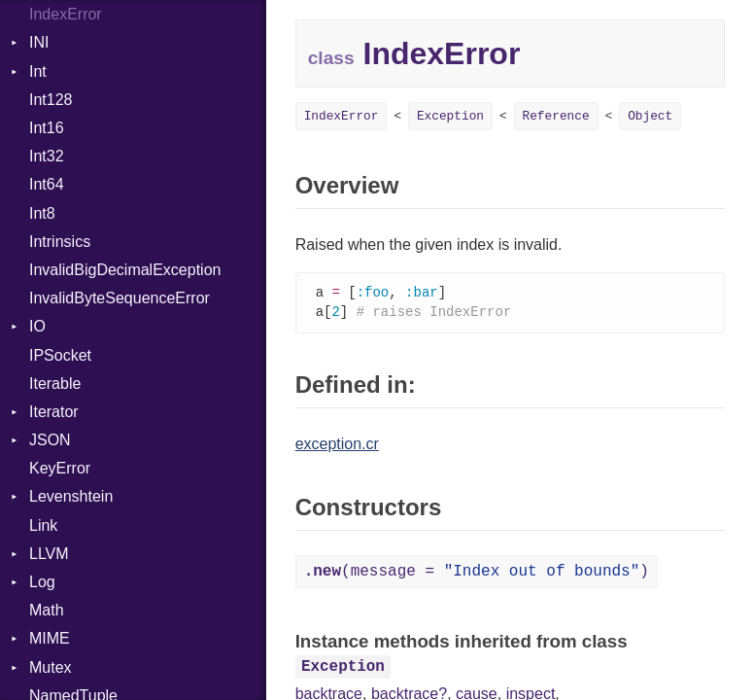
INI (39, 42)
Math (47, 610)
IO (37, 326)
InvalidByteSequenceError (120, 298)
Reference (556, 116)
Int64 (47, 184)
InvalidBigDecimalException (125, 270)
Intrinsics (60, 242)
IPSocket (60, 355)
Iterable (55, 384)
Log (42, 582)
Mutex (51, 667)
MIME (50, 638)
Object (650, 116)
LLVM (49, 554)
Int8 (42, 213)
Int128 (51, 100)
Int (38, 71)
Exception (450, 116)
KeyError (60, 468)
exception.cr (337, 446)
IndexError (66, 14)
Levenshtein (71, 496)
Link (43, 525)
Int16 (47, 128)
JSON (50, 440)
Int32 (47, 156)
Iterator (54, 412)
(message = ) (477, 574)
